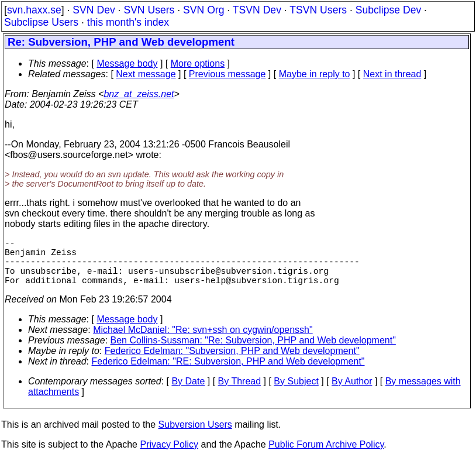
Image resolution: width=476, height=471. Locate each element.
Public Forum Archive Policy (326, 456)
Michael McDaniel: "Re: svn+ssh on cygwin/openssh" (203, 341)
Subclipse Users (41, 22)
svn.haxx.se (34, 10)
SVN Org (203, 10)
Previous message (227, 74)
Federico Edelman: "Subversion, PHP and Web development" (232, 362)
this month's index (128, 22)
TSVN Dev (257, 10)
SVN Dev (94, 10)
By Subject (296, 393)
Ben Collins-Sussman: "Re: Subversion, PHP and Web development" (253, 352)
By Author (352, 393)
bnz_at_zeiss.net (139, 94)
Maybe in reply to (315, 74)
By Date (188, 393)
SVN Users (149, 10)
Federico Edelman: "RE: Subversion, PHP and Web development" (228, 373)
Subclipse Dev (388, 10)
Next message (146, 74)
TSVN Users (318, 10)
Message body (127, 63)
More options (198, 63)
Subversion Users (195, 436)
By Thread (240, 393)
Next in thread (392, 74)
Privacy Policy (169, 456)
